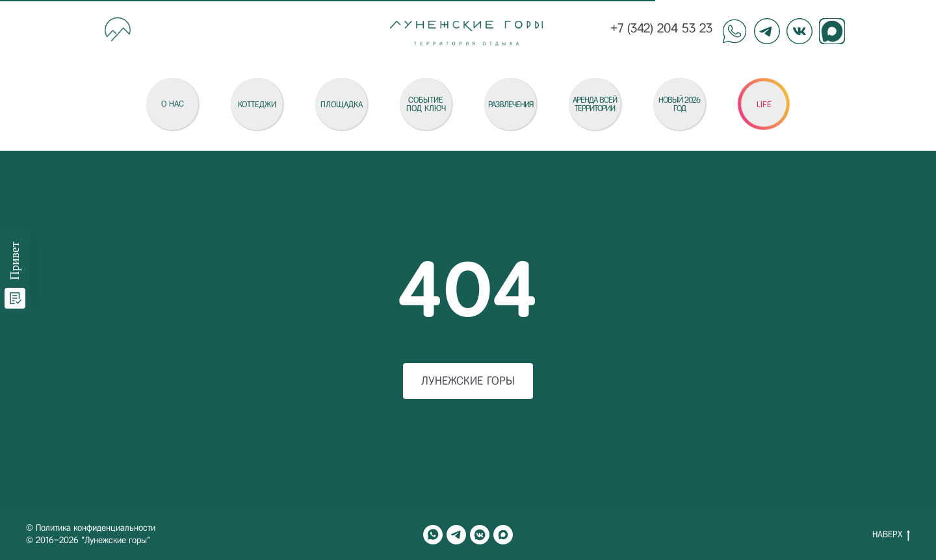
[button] (764, 104)
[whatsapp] (433, 535)
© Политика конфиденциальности (91, 528)
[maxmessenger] (503, 535)
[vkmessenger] (480, 535)
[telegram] (456, 535)
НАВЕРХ (891, 535)
